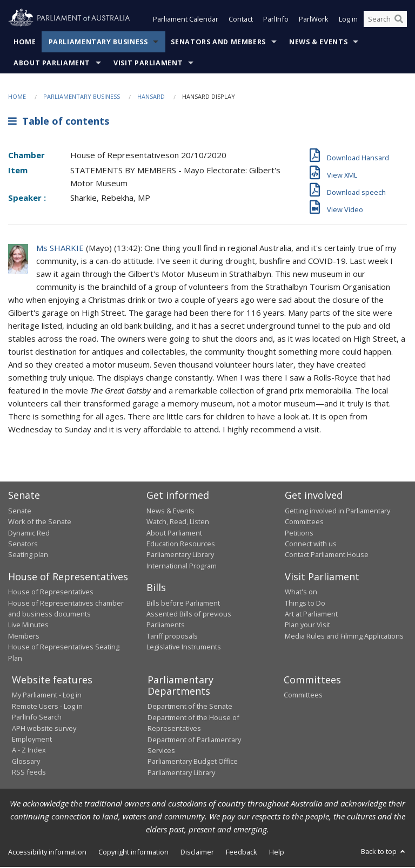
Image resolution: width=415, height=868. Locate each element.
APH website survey (44, 729)
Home (25, 43)
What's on (301, 593)
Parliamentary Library (180, 555)
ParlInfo (276, 21)
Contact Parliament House (327, 555)
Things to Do (305, 604)
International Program (182, 567)
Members (24, 637)
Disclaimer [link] (197, 853)
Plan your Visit (307, 626)
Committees (303, 696)
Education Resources (181, 545)
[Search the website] (385, 21)
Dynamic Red (29, 534)
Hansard (151, 97)
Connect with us (311, 545)
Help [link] (277, 853)
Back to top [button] (384, 852)
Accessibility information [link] (47, 853)
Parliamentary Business (98, 43)
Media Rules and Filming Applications (344, 637)
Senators (23, 545)
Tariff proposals (172, 637)
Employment (32, 740)
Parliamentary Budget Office (193, 762)
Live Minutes (28, 626)
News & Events (318, 43)
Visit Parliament (148, 64)
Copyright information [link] (133, 853)
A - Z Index (29, 751)
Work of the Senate (40, 523)
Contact (241, 21)
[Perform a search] (399, 21)
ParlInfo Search (37, 718)
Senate (20, 512)
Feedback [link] (242, 853)
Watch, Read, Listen (178, 523)
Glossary (26, 762)
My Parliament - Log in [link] (47, 696)
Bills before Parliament (183, 604)
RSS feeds (29, 773)
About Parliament (52, 64)
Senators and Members (218, 43)
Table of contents (59, 123)
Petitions (299, 534)
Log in (348, 21)
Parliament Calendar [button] (186, 21)
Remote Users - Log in (47, 707)
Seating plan (28, 555)
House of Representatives (51, 593)
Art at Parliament (311, 615)
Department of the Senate (190, 708)
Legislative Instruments (184, 648)
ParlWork (314, 21)
